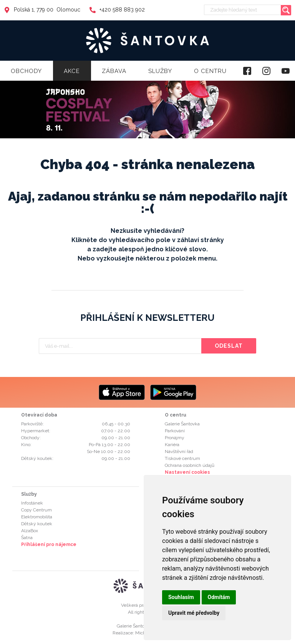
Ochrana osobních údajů (190, 465)
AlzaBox (30, 531)
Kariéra (172, 445)
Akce (72, 71)
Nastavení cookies (187, 472)
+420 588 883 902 (117, 10)
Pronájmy (175, 438)
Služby (160, 71)
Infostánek (32, 503)
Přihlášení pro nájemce (49, 544)
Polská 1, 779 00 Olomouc (42, 10)
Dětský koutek (37, 524)
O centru (210, 71)
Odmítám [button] (219, 597)
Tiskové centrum (182, 458)
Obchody (26, 71)
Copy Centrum (36, 510)
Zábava (114, 71)
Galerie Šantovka (182, 424)
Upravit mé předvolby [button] (194, 613)
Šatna (27, 538)
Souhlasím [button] (181, 597)
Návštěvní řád (179, 451)
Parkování (175, 431)
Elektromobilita (37, 517)
